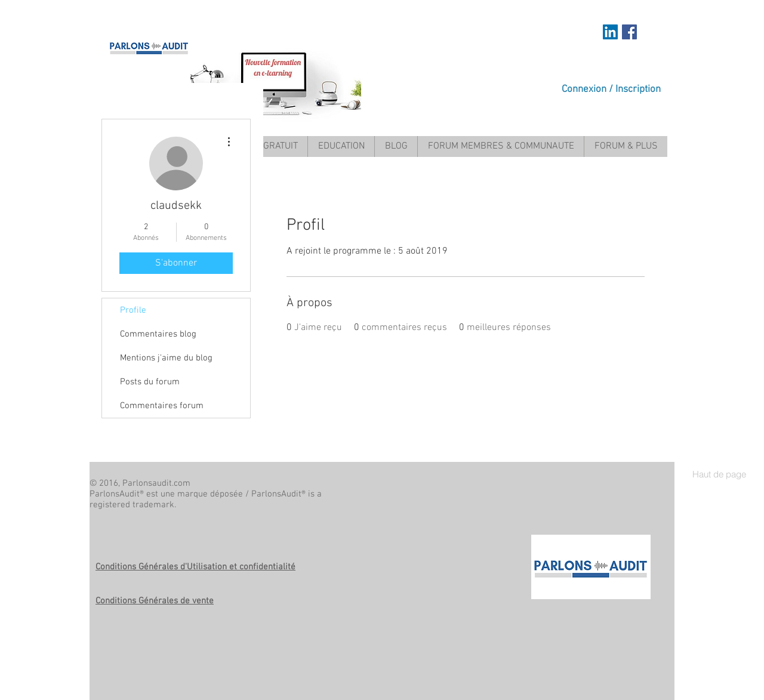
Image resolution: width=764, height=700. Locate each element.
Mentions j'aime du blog (166, 358)
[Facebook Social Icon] (629, 32)
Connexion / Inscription (611, 90)
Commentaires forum (162, 406)
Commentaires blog (158, 334)
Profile (133, 310)
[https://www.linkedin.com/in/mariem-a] (610, 32)
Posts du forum (150, 382)
